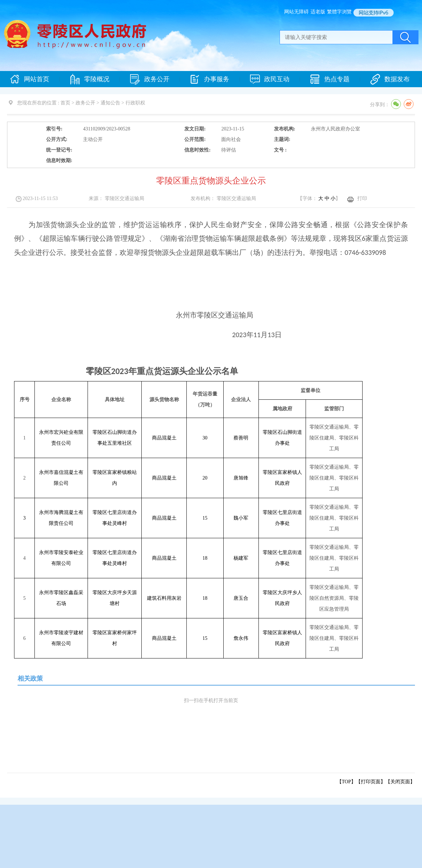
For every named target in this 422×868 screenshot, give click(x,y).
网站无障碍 (296, 12)
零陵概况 (90, 79)
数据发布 (390, 79)
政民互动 (270, 79)
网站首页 (30, 79)
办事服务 (210, 79)
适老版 (318, 12)
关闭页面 (400, 782)
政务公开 (150, 79)
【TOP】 (346, 782)
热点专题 (330, 79)
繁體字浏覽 (339, 12)
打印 (362, 198)
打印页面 (371, 782)
